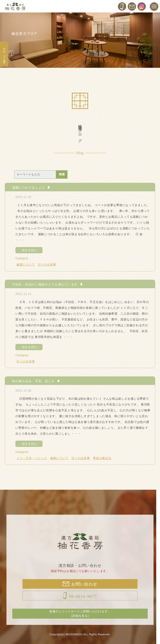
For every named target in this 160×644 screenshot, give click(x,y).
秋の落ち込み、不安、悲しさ (33, 381)
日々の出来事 (47, 265)
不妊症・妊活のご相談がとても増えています (45, 284)
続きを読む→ (29, 250)
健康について (26, 265)
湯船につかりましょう (28, 187)
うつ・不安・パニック (32, 458)
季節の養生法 (102, 458)
